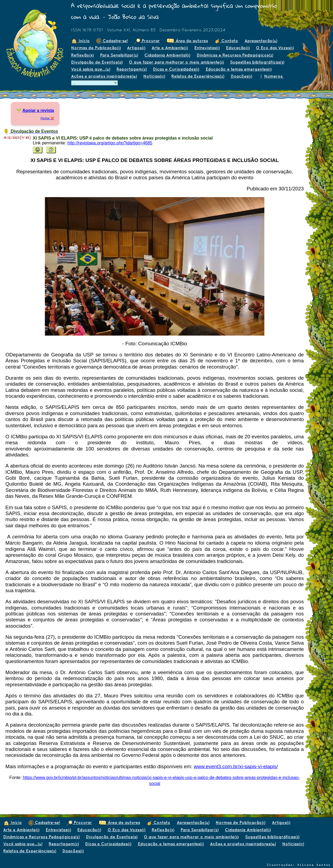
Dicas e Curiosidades (176, 69)
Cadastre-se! (112, 41)
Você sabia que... (91, 69)
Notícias (154, 76)
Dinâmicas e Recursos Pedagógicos (235, 55)
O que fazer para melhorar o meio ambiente (176, 62)
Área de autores (187, 41)
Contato (226, 41)
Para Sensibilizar (119, 55)
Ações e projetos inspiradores (104, 76)
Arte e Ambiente (170, 48)
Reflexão (82, 55)
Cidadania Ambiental (167, 55)
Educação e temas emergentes (239, 69)
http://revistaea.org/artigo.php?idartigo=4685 (110, 143)
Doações (241, 76)
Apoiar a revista (38, 110)
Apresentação (261, 41)
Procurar (147, 41)
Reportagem (131, 69)
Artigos (136, 48)
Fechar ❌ (47, 118)
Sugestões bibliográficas (257, 62)
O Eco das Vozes (275, 48)
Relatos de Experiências (198, 76)
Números (274, 76)
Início (80, 41)
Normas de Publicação (96, 48)
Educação (238, 48)
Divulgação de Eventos (97, 62)
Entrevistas (207, 48)
